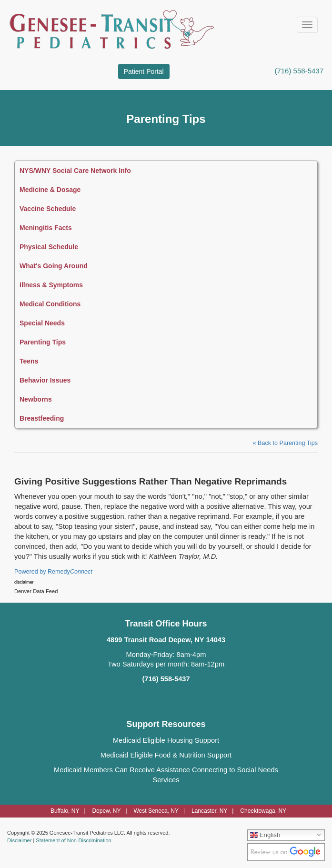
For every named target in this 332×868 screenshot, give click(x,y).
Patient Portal (144, 71)
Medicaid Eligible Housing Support (166, 740)
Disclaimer (19, 840)
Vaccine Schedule (48, 209)
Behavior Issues (45, 380)
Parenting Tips (43, 342)
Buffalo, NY (65, 811)
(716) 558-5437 (299, 71)
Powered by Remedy (53, 572)
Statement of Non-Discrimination (73, 840)
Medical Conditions (50, 304)
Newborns (36, 399)
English (265, 835)
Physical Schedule (49, 247)
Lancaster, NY (209, 811)
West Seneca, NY (156, 811)
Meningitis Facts (46, 228)
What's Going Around (54, 266)
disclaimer (24, 582)
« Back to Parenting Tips (285, 443)
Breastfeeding (42, 418)
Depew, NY (106, 811)
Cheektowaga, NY (263, 811)
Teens (29, 361)
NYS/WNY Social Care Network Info (75, 171)
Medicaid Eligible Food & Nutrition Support (166, 755)
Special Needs (42, 323)
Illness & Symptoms (51, 285)
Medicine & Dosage (50, 190)
